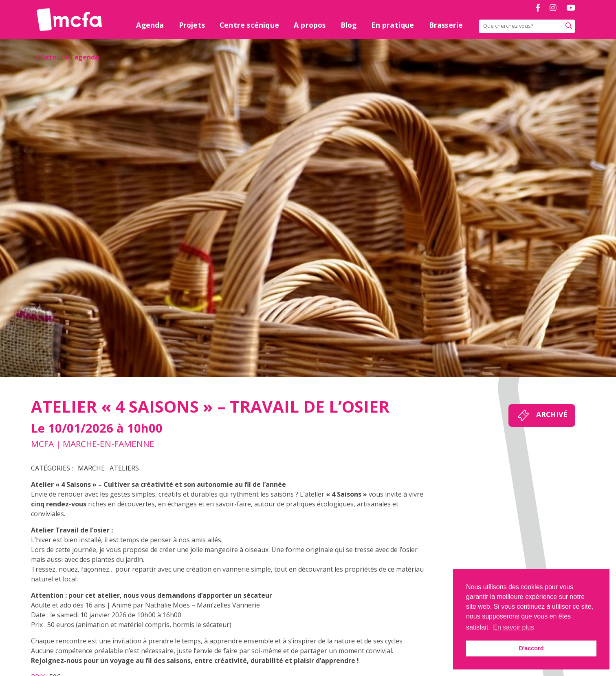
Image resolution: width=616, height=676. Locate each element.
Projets (192, 25)
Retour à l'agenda (67, 57)
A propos (310, 25)
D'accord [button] (531, 648)
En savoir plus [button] (514, 627)
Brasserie (446, 25)
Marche (91, 468)
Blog (349, 25)
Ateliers (124, 468)
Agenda (150, 25)
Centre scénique (249, 25)
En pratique (393, 25)
